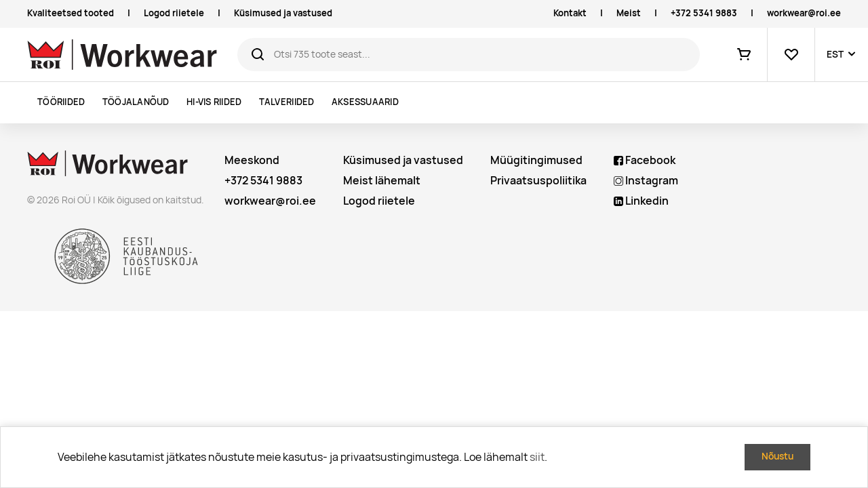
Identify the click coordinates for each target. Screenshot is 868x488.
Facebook (645, 160)
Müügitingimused (536, 160)
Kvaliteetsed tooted (71, 13)
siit (537, 457)
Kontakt (570, 13)
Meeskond (252, 160)
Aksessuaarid (365, 102)
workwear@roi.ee (804, 13)
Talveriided (287, 102)
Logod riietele (174, 13)
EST (835, 54)
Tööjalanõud (136, 102)
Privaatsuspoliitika (538, 181)
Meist (629, 13)
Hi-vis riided (214, 102)
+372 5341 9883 (704, 13)
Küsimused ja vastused (283, 13)
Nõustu (777, 456)
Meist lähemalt (382, 181)
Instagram (646, 181)
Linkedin (641, 201)
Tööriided (61, 102)
